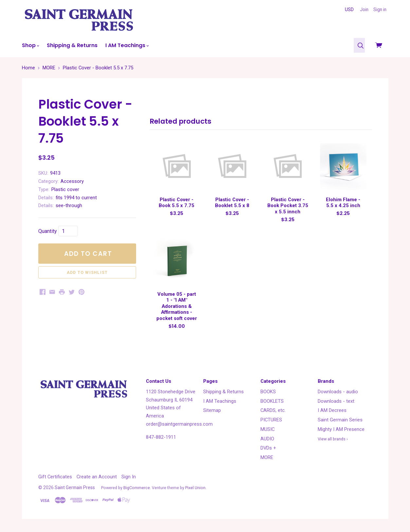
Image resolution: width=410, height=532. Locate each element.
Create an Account (97, 477)
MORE (267, 457)
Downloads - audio (338, 392)
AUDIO (267, 439)
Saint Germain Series (340, 420)
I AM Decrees (332, 410)
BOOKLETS (272, 401)
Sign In (129, 477)
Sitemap (212, 410)
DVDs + (268, 448)
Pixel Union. (196, 488)
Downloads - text (336, 401)
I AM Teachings (127, 45)
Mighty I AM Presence (341, 429)
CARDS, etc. (273, 410)
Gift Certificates (55, 477)
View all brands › (333, 439)
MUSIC (267, 429)
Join (364, 9)
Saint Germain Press (75, 488)
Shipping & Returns (72, 45)
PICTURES (271, 420)
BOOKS (268, 392)
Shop (30, 45)
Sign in (380, 9)
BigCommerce (137, 488)
